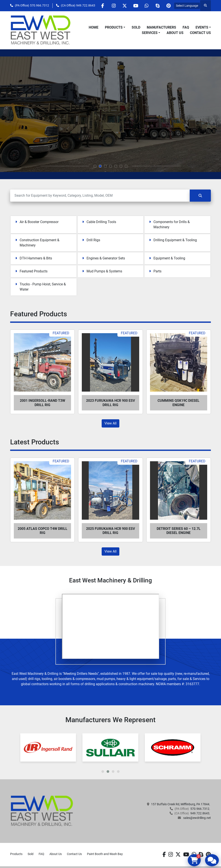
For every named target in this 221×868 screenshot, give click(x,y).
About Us (175, 33)
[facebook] (103, 6)
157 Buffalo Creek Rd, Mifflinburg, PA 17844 (180, 804)
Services (150, 33)
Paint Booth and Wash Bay (105, 854)
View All (110, 423)
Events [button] (202, 27)
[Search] (100, 196)
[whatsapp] (147, 6)
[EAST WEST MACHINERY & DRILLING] (42, 811)
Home (94, 27)
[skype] (158, 6)
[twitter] (125, 6)
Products (114, 27)
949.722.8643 (86, 5)
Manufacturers (161, 27)
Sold (136, 27)
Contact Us (200, 33)
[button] (115, 27)
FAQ (186, 27)
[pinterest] (169, 6)
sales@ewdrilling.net (197, 818)
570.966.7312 (39, 5)
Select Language (187, 6)
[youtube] (136, 6)
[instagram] (114, 6)
